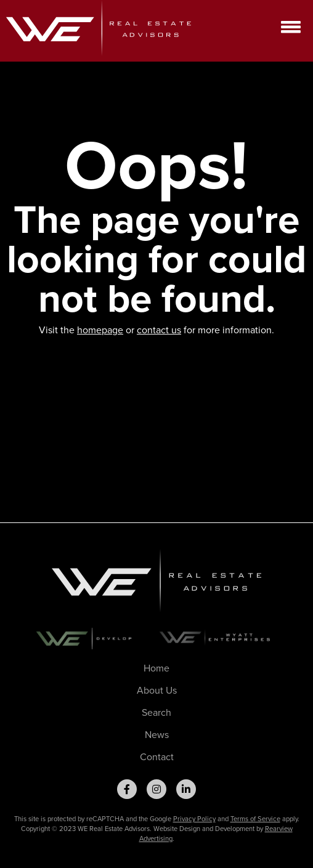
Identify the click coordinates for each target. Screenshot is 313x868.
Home (156, 668)
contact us (159, 330)
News (157, 735)
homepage (100, 330)
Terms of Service (255, 819)
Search (156, 712)
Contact (157, 757)
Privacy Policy (194, 819)
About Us (157, 690)
